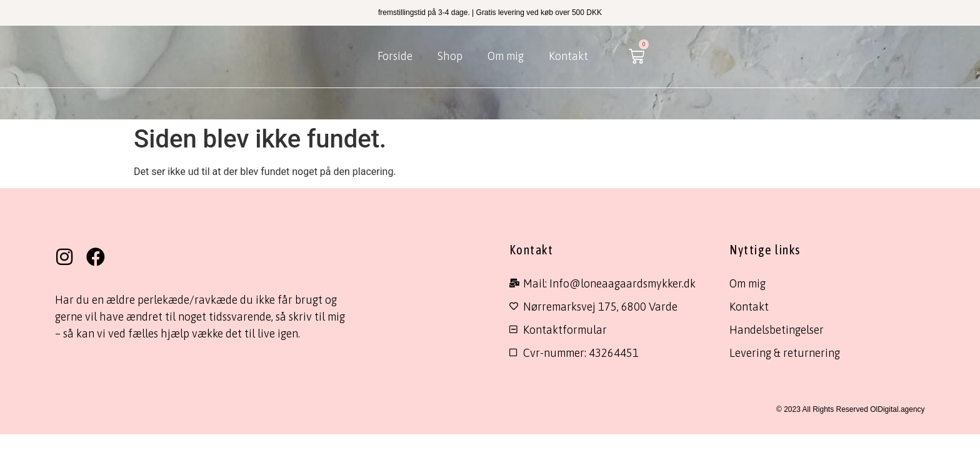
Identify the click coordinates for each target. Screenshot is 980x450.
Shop (450, 56)
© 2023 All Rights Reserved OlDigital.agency (851, 409)
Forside (395, 56)
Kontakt (568, 56)
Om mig (506, 56)
